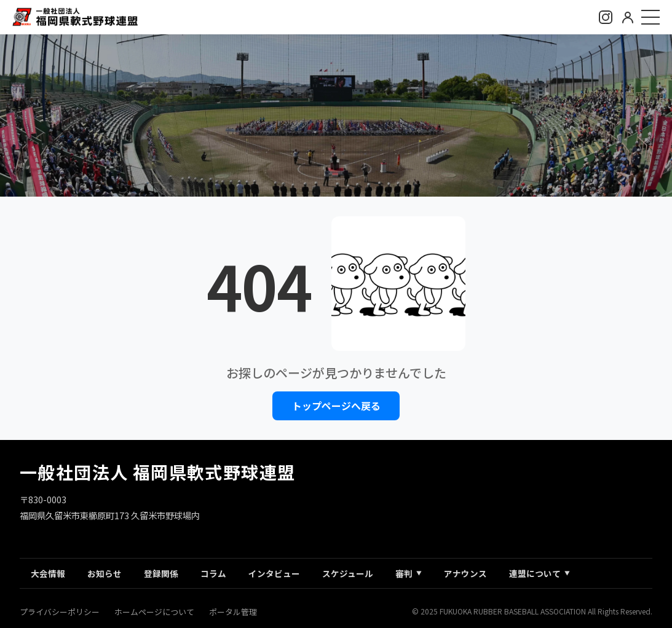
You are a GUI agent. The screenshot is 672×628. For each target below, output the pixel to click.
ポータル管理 (233, 612)
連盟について (540, 573)
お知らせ (105, 573)
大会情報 (48, 573)
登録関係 (161, 573)
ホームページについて (154, 612)
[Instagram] (606, 17)
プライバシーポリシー (60, 612)
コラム (213, 573)
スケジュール (348, 573)
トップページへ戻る (336, 406)
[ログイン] (628, 17)
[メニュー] (650, 17)
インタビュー (274, 573)
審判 (409, 573)
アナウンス (465, 573)
